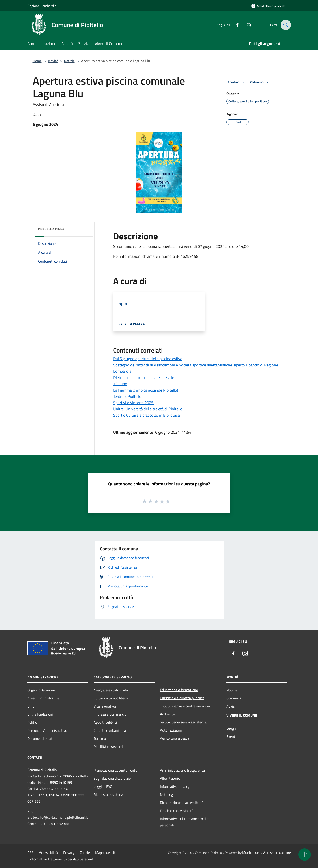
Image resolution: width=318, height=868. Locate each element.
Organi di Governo (41, 690)
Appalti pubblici (105, 722)
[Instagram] (246, 25)
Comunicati (235, 698)
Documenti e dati (40, 738)
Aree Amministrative (43, 698)
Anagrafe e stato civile (111, 690)
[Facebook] (234, 25)
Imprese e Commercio (110, 714)
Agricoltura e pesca (175, 738)
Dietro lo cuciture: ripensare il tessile (144, 378)
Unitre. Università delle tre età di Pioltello (148, 409)
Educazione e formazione (179, 690)
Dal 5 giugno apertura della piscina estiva (148, 359)
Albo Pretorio (170, 778)
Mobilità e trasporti (108, 747)
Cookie (85, 853)
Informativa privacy (175, 786)
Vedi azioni (260, 82)
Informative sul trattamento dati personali (185, 822)
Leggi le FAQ (103, 786)
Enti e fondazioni (40, 714)
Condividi (237, 82)
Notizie (69, 61)
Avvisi (231, 706)
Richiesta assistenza (109, 794)
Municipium (251, 853)
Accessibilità (48, 853)
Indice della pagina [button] (51, 229)
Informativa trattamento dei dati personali (62, 859)
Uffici (31, 706)
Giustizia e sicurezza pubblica (182, 698)
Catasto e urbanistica (110, 730)
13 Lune (120, 384)
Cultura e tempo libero (111, 698)
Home (37, 61)
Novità (53, 61)
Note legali (168, 794)
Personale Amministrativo (47, 730)
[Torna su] (305, 855)
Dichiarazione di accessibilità (182, 803)
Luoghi (231, 728)
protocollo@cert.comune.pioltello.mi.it (58, 817)
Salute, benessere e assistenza (183, 722)
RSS (30, 853)
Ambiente (167, 714)
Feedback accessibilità (177, 811)
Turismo (100, 738)
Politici (32, 722)
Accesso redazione (277, 853)
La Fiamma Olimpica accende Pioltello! (146, 390)
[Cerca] (286, 25)
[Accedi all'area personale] (268, 6)
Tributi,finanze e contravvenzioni (185, 706)
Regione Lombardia (42, 6)
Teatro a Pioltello (127, 396)
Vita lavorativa (105, 706)
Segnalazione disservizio (112, 778)
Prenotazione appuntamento (115, 770)
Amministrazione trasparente (182, 770)
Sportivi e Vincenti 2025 (133, 403)
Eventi (231, 736)
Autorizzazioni (171, 730)
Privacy (69, 853)
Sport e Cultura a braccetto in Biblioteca (146, 415)
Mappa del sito (106, 853)
